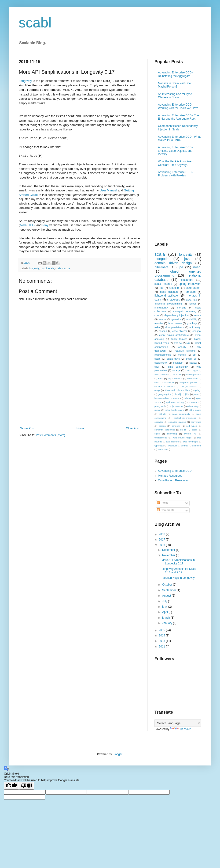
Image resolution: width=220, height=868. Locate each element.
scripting (176, 426)
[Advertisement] (80, 414)
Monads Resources (170, 476)
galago (198, 390)
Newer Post (27, 428)
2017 (162, 540)
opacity (182, 347)
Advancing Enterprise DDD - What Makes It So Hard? (179, 138)
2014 (162, 636)
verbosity (162, 449)
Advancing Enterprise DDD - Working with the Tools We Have (178, 106)
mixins (188, 398)
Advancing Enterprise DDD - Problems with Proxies (176, 174)
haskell (193, 304)
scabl (35, 23)
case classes (169, 292)
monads (182, 308)
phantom (193, 402)
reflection (175, 288)
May (165, 607)
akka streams (161, 375)
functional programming (168, 304)
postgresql (160, 406)
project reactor (176, 406)
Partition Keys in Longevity (178, 578)
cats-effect (169, 383)
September (169, 590)
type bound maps (182, 438)
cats (157, 383)
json (196, 394)
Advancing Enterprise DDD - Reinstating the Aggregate (176, 74)
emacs (198, 315)
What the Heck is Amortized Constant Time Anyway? (175, 163)
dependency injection (177, 315)
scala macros (63, 268)
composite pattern (188, 383)
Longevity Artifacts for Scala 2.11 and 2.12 (179, 571)
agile (195, 371)
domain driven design (173, 263)
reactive (159, 323)
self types (192, 426)
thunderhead (161, 438)
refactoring (192, 406)
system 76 (190, 434)
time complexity (178, 367)
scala (51, 268)
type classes (175, 323)
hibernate (161, 267)
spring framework (190, 284)
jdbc (187, 394)
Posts (162, 503)
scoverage (196, 422)
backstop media (193, 375)
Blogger (117, 754)
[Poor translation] (26, 786)
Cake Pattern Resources (173, 480)
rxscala (182, 355)
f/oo (161, 288)
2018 (162, 534)
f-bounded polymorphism (177, 390)
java (187, 259)
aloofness (177, 375)
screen (162, 426)
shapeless (173, 300)
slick (157, 367)
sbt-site (163, 414)
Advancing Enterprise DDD (175, 471)
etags (157, 390)
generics (176, 319)
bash (161, 379)
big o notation (175, 379)
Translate (181, 729)
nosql (44, 268)
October (168, 585)
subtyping (172, 434)
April (165, 612)
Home (80, 428)
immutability (161, 308)
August (167, 596)
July (165, 601)
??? (187, 371)
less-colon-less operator (167, 398)
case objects (180, 331)
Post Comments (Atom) (50, 435)
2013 (162, 641)
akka (157, 327)
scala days (173, 359)
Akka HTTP (27, 225)
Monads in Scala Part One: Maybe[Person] (175, 85)
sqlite (157, 434)
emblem (191, 292)
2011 (162, 647)
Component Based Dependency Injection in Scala (178, 128)
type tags (159, 446)
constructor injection (165, 386)
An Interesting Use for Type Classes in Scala (175, 96)
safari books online (175, 410)
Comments (166, 510)
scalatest (178, 363)
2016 (162, 545)
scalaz (193, 363)
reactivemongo (163, 355)
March (167, 618)
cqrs (157, 315)
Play (45, 225)
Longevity (25, 81)
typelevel (172, 446)
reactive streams (185, 351)
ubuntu (185, 446)
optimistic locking (175, 402)
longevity (34, 268)
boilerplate (192, 379)
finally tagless (179, 339)
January (168, 623)
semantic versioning (165, 430)
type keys (192, 323)
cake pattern (193, 288)
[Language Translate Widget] (178, 723)
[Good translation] (11, 786)
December (169, 550)
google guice (164, 394)
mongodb (161, 259)
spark (194, 430)
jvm (189, 343)
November (169, 555)
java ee (178, 343)
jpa (181, 267)
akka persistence (175, 327)
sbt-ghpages (195, 410)
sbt (194, 355)
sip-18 (183, 430)
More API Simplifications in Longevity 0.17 (178, 562)
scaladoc (159, 422)
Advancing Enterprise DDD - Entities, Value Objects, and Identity (176, 151)
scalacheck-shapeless (185, 418)
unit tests (197, 446)
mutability (192, 319)
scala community (181, 414)
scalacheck (161, 363)
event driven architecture (174, 335)
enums (162, 319)
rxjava (158, 410)
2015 (162, 630)
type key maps (190, 442)
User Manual (108, 190)
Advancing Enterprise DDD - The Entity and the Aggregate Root (178, 117)
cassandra (187, 280)
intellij (178, 394)
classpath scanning (185, 311)
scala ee (191, 359)
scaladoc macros (177, 422)
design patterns (189, 386)
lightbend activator (167, 296)
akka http (191, 300)
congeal (197, 331)
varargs (176, 370)
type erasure (172, 442)
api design (195, 327)
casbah (163, 331)
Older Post (133, 428)
